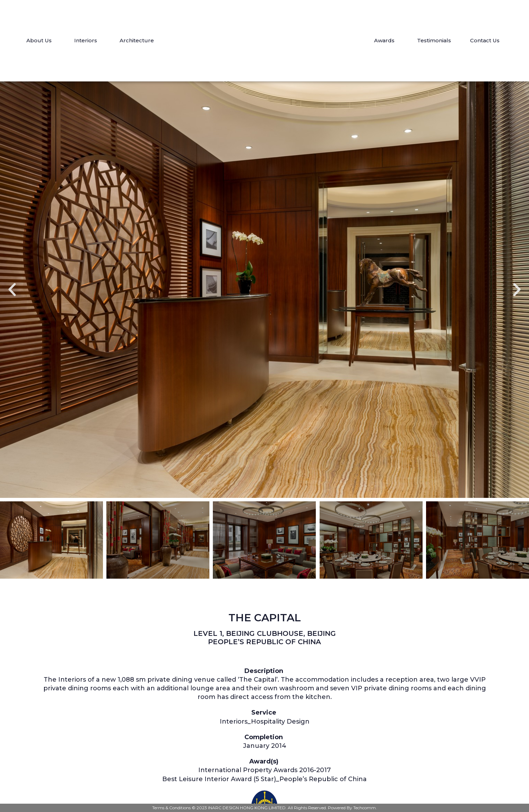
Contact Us (485, 40)
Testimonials (434, 40)
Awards (386, 41)
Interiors (87, 41)
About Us (41, 41)
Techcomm (365, 808)
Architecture (138, 41)
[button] (12, 290)
